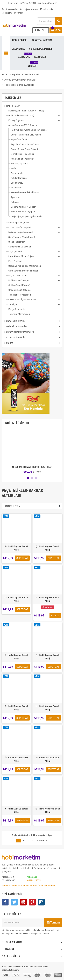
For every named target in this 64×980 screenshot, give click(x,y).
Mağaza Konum (29, 9)
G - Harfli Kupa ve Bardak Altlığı (16, 708)
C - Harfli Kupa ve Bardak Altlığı (16, 599)
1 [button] (28, 478)
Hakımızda (46, 9)
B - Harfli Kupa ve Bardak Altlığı (16, 548)
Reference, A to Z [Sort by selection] (12, 506)
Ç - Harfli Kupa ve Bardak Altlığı (48, 548)
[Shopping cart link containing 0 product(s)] (56, 30)
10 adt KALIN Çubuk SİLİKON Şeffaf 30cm (32, 467)
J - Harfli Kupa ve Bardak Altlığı (16, 811)
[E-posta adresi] (23, 922)
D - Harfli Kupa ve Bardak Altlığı (48, 599)
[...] (12, 872)
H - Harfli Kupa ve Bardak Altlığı (48, 708)
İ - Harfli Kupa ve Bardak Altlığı (16, 759)
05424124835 (34, 880)
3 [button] (36, 478)
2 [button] (32, 478)
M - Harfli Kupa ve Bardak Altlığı (48, 811)
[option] (32, 452)
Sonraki (42, 841)
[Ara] (50, 21)
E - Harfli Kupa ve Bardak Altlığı (16, 657)
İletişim (7, 13)
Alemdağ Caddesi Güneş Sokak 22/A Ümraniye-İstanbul (29, 886)
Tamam (53, 922)
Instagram (41, 902)
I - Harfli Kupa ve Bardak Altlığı (48, 759)
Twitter (14, 902)
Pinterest (32, 902)
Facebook (5, 902)
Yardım (18, 13)
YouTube (23, 902)
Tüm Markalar (10, 9)
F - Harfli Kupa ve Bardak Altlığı (48, 657)
